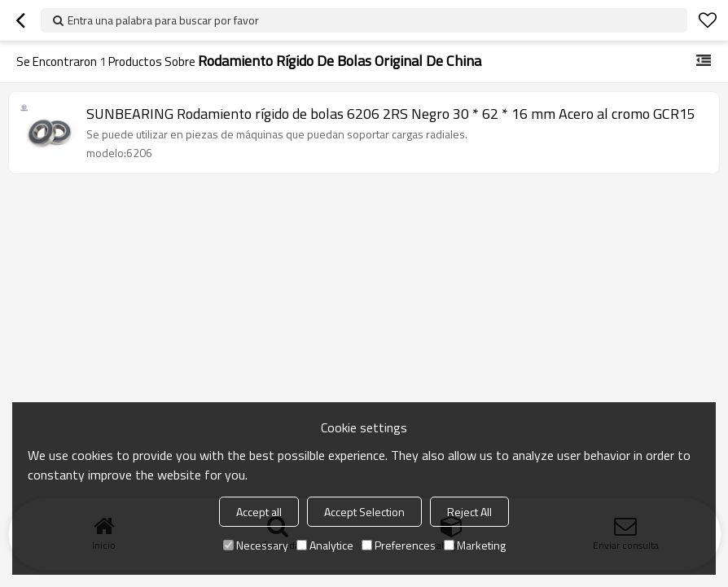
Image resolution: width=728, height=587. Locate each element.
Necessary (256, 545)
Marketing (475, 545)
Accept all (259, 512)
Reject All (469, 512)
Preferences (399, 545)
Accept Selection (364, 512)
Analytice (325, 545)
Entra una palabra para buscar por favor (163, 20)
